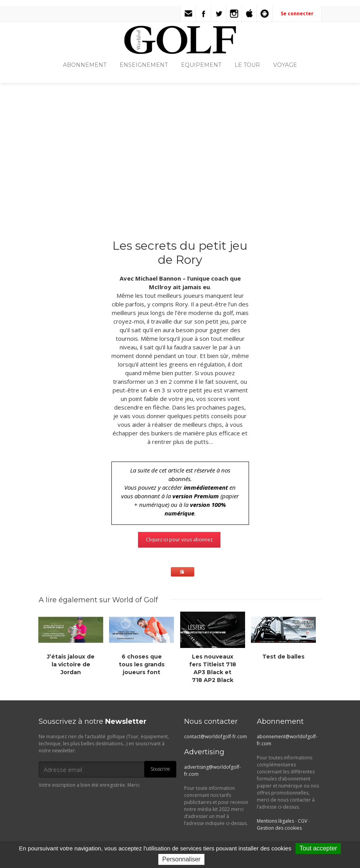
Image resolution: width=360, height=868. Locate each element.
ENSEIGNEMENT (144, 65)
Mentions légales (275, 821)
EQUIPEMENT (201, 65)
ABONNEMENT (85, 65)
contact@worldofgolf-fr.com (216, 736)
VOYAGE (285, 65)
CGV (303, 821)
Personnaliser (181, 859)
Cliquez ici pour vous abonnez (179, 540)
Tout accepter (318, 848)
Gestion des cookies (279, 828)
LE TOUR (247, 65)
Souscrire (160, 769)
